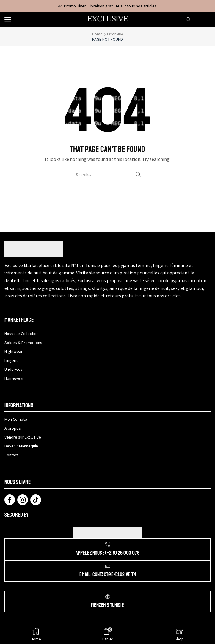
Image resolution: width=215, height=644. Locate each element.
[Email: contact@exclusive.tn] (108, 566)
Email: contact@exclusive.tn (108, 574)
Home (97, 34)
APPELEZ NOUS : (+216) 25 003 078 (107, 553)
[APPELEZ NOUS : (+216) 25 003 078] (108, 544)
